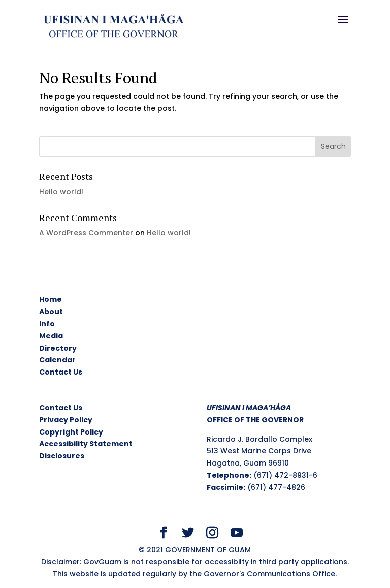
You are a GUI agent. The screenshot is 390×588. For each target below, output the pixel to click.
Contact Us (61, 372)
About (51, 312)
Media (51, 336)
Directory (58, 348)
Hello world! (61, 192)
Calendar (57, 360)
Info (47, 324)
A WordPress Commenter (86, 233)
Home (51, 299)
